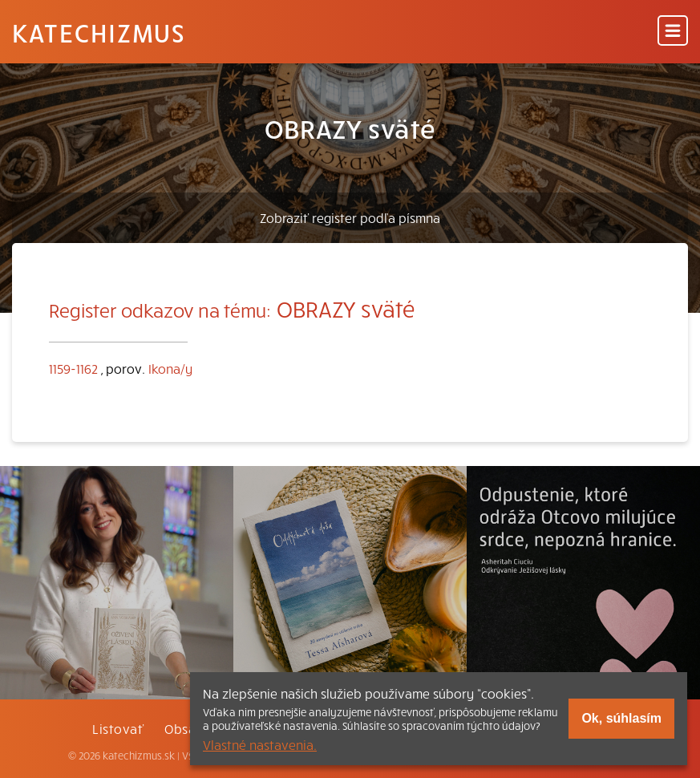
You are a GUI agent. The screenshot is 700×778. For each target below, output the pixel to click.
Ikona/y (170, 368)
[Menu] (673, 32)
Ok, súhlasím (621, 718)
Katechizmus (99, 32)
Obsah (184, 728)
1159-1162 (73, 368)
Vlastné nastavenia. (260, 744)
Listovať (118, 728)
